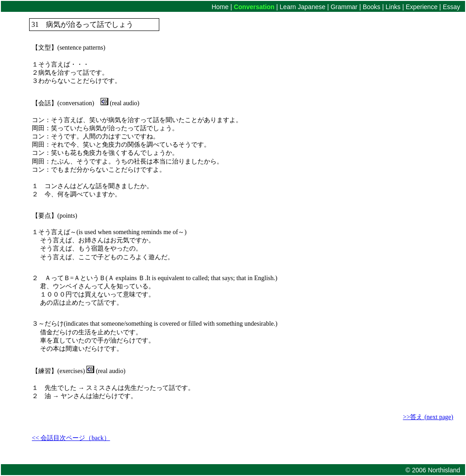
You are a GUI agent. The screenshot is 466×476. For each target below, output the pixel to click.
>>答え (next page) (428, 417)
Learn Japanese (302, 7)
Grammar (343, 7)
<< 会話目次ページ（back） (71, 438)
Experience (422, 7)
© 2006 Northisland (433, 470)
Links (394, 7)
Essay (451, 7)
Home (221, 7)
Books (372, 7)
